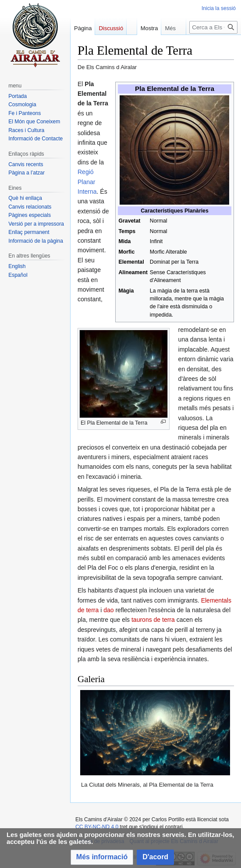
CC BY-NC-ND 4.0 (97, 827)
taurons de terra (153, 620)
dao (108, 610)
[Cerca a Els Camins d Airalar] (213, 45)
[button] (102, 857)
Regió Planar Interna (87, 182)
